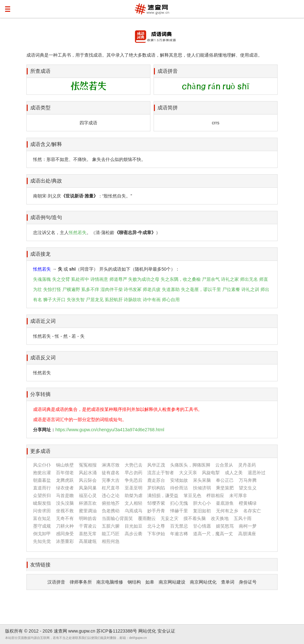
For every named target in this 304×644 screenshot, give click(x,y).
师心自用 (171, 300)
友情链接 (40, 565)
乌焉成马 (134, 511)
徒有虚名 (111, 473)
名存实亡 (252, 511)
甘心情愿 (202, 526)
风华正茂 (156, 465)
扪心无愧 (179, 503)
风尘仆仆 (42, 465)
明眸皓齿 (88, 518)
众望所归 (42, 495)
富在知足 (42, 518)
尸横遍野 (71, 289)
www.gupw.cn (82, 631)
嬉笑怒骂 (225, 526)
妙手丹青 (156, 511)
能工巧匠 (111, 534)
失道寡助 (171, 289)
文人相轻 (134, 503)
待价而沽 (179, 488)
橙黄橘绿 (248, 503)
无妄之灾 (169, 518)
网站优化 (147, 631)
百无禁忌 (179, 526)
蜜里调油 (88, 511)
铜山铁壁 (65, 465)
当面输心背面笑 (117, 518)
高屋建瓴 (88, 541)
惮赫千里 (179, 511)
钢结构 (134, 582)
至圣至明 (134, 488)
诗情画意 (99, 279)
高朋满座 (247, 534)
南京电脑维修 (110, 582)
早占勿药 (134, 473)
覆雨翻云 (147, 518)
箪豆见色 (192, 495)
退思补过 (257, 473)
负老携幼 (111, 511)
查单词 (228, 582)
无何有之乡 (227, 511)
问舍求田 (42, 511)
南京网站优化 (203, 582)
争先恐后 (134, 480)
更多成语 (40, 451)
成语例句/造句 (46, 217)
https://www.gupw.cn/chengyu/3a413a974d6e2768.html (110, 430)
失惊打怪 (52, 289)
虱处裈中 (80, 279)
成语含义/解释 (46, 144)
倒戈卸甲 (42, 534)
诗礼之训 (250, 289)
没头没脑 (65, 503)
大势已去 (134, 465)
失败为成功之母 (144, 279)
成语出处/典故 (46, 181)
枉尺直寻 (111, 488)
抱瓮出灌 (42, 473)
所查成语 (40, 71)
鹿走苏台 (156, 480)
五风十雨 (243, 518)
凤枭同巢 (88, 488)
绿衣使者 (65, 488)
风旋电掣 (211, 473)
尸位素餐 (231, 289)
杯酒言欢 (88, 503)
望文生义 (248, 488)
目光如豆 (134, 526)
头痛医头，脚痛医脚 (190, 465)
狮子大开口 (54, 300)
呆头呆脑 (202, 480)
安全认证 (166, 631)
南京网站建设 (172, 582)
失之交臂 (61, 279)
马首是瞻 (65, 495)
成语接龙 (40, 254)
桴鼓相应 (215, 495)
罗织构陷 (156, 488)
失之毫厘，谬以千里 (201, 289)
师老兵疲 (152, 289)
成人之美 (234, 473)
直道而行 (42, 488)
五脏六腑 (111, 526)
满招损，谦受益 (163, 495)
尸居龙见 (95, 300)
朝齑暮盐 (42, 480)
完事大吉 (111, 480)
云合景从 (224, 465)
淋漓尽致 (111, 465)
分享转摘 (40, 394)
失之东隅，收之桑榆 (181, 279)
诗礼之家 (230, 279)
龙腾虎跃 (65, 480)
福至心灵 (88, 495)
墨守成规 (42, 526)
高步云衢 (134, 534)
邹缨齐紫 (156, 503)
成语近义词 (43, 321)
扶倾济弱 (202, 488)
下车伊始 (156, 534)
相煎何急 (111, 541)
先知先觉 (42, 541)
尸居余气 (211, 279)
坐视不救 (65, 511)
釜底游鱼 (225, 503)
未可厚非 (238, 495)
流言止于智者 (161, 473)
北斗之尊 (156, 526)
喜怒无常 (88, 534)
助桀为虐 (134, 495)
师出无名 (249, 279)
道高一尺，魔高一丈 (213, 534)
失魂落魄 (42, 279)
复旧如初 (202, 511)
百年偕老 (65, 473)
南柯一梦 (248, 526)
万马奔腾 (248, 480)
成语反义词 (43, 358)
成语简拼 (168, 108)
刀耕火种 (65, 526)
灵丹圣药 (247, 465)
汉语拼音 (56, 582)
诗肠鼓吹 (133, 300)
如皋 (150, 582)
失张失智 (76, 300)
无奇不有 (65, 518)
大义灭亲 (188, 473)
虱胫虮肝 (114, 300)
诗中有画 (152, 300)
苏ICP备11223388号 (117, 631)
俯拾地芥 (111, 503)
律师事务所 (81, 582)
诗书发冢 (133, 289)
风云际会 (88, 480)
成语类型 (40, 108)
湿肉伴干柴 (112, 289)
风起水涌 (88, 473)
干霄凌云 (88, 526)
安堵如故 (179, 480)
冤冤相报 (88, 465)
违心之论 (111, 495)
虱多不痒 (90, 289)
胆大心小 (202, 503)
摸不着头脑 (195, 518)
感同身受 (65, 534)
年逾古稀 (179, 534)
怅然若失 (78, 232)
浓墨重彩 (65, 541)
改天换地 (220, 518)
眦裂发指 (42, 503)
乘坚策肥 (225, 488)
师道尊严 (118, 279)
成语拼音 (168, 71)
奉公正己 (225, 480)
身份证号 (248, 582)
